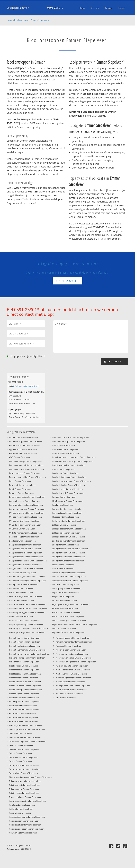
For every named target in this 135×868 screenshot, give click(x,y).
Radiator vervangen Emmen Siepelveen (69, 620)
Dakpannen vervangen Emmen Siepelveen (28, 581)
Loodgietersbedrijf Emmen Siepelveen (69, 553)
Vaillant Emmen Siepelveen (21, 809)
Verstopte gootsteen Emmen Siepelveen (27, 829)
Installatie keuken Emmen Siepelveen (68, 485)
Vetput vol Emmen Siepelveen (69, 646)
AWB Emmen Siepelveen (20, 457)
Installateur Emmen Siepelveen (66, 473)
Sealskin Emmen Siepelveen (21, 745)
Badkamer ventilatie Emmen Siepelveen (26, 469)
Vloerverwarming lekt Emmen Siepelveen (74, 658)
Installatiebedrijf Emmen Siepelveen (68, 493)
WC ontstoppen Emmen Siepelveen (71, 690)
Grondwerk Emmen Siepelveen (66, 449)
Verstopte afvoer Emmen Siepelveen (25, 825)
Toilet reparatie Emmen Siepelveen (24, 789)
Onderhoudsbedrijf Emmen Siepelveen (69, 576)
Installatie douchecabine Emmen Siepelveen (71, 481)
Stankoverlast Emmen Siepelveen (24, 757)
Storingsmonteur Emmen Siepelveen (25, 769)
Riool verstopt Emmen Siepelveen (24, 698)
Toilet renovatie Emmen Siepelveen (25, 785)
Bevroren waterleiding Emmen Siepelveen (27, 477)
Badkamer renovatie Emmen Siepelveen (27, 465)
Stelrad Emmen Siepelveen (21, 761)
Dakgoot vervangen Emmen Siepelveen (26, 568)
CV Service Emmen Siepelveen (22, 529)
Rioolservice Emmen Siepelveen (23, 706)
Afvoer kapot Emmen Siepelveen (23, 437)
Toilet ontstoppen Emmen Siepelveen (26, 781)
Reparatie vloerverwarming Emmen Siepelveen (30, 654)
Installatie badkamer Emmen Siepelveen (70, 477)
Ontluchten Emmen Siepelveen (66, 584)
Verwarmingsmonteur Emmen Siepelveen (74, 642)
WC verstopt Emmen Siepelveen (70, 694)
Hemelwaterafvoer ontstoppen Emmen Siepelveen (74, 457)
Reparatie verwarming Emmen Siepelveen (27, 650)
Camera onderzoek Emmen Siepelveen (26, 505)
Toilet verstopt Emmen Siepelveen (24, 793)
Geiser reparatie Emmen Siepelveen (25, 620)
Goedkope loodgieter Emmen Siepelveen (27, 632)
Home (10, 20)
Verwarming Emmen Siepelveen (23, 833)
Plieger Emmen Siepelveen (64, 596)
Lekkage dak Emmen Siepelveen (66, 533)
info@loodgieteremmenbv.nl (26, 386)
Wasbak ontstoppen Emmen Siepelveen (73, 670)
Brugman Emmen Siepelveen (22, 493)
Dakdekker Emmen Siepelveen (22, 541)
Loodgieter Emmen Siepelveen (65, 545)
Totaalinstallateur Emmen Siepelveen (25, 797)
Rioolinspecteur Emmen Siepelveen (25, 701)
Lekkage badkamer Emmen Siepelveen (69, 529)
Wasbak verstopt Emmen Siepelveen (72, 674)
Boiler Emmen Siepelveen (20, 481)
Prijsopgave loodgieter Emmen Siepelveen (71, 604)
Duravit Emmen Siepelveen (21, 592)
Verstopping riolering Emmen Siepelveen (27, 817)
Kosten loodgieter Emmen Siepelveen (69, 521)
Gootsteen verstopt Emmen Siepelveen (69, 441)
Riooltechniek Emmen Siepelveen (24, 717)
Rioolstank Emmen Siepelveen (22, 713)
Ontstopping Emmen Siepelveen (66, 588)
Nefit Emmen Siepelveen (63, 568)
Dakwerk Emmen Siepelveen (22, 588)
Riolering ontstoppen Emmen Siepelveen (27, 658)
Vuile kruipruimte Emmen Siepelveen (72, 666)
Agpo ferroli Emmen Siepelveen (23, 449)
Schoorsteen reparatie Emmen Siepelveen (27, 741)
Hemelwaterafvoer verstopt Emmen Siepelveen (73, 461)
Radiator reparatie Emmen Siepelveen (69, 616)
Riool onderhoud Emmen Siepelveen (25, 682)
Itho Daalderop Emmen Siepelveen (67, 501)
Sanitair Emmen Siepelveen (21, 733)
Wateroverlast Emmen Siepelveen (70, 682)
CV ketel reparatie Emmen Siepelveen (25, 517)
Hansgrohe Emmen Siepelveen (65, 453)
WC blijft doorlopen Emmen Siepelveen (73, 686)
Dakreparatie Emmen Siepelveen (23, 584)
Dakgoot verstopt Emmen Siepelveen (25, 565)
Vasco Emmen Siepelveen (20, 813)
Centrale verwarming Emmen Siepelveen (27, 509)
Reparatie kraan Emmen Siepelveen (25, 642)
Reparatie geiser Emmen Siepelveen (25, 638)
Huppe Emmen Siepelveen (64, 469)
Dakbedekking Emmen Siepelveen (24, 537)
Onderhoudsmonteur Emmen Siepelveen (70, 581)
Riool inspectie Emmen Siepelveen (24, 670)
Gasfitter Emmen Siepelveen (21, 600)
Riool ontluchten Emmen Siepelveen (25, 686)
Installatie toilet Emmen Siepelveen (67, 489)
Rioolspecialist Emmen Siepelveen (24, 709)
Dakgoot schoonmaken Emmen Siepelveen (28, 561)
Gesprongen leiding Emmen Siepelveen (26, 624)
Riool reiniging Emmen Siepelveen (24, 694)
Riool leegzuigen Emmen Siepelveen (25, 674)
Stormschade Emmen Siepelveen (23, 773)
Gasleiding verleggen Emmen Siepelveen (27, 612)
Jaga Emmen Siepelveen (62, 505)
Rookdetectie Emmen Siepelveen (24, 721)
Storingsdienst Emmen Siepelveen (24, 765)
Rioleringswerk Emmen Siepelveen (24, 662)
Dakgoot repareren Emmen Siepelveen (26, 557)
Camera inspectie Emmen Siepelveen (25, 501)
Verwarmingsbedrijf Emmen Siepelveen (73, 638)
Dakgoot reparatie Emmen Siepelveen (26, 553)
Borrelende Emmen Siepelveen (23, 485)
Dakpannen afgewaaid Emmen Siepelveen (28, 576)
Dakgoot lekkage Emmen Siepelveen (25, 545)
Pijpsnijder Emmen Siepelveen (65, 592)
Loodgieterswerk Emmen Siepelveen (68, 561)
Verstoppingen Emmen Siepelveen (24, 821)
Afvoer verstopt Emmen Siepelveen (25, 445)
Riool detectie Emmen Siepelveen (24, 666)
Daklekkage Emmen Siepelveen (23, 573)
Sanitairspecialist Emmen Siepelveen (25, 737)
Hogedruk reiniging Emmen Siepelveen (69, 465)
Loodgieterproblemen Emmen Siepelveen (70, 549)
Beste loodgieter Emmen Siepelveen (25, 473)
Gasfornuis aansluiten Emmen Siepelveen (27, 604)
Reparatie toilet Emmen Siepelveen (24, 646)
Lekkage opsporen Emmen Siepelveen (69, 537)
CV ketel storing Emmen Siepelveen (25, 521)
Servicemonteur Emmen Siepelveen (25, 749)
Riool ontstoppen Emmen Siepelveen (31, 20)
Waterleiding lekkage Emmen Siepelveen (73, 678)
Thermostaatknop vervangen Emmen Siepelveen (30, 777)
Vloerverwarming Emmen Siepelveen (72, 654)
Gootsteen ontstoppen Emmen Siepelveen (71, 437)
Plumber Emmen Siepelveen (64, 600)
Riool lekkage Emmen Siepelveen (24, 678)
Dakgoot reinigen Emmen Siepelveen (25, 549)
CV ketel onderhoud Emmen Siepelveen (27, 513)
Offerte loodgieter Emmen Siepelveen (69, 573)
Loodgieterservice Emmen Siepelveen (68, 557)
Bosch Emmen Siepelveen (20, 489)
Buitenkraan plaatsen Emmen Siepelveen (27, 497)
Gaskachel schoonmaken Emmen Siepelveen (29, 608)
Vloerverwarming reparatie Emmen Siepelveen (76, 662)
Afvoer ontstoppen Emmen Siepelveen (26, 441)
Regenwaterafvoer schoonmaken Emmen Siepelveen (75, 624)
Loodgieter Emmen (18, 8)
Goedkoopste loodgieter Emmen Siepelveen (28, 628)
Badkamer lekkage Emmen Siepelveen (26, 461)
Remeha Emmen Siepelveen (64, 628)
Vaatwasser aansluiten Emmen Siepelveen (28, 801)
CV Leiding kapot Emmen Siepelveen (25, 525)
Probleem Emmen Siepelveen (65, 608)
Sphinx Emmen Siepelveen (21, 753)
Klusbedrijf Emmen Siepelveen (65, 517)
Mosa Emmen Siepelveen (63, 565)
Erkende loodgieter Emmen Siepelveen (26, 596)
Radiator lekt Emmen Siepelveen (66, 612)
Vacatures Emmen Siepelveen (22, 805)
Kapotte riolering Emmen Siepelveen (68, 509)
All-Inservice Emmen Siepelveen (23, 453)
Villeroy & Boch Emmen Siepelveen (71, 650)
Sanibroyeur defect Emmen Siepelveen (26, 725)
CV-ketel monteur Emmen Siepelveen (25, 533)
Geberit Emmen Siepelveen (21, 616)
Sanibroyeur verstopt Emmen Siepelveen (27, 729)
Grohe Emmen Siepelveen (63, 445)
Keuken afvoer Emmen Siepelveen (67, 513)
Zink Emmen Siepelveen (66, 698)
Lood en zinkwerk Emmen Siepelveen (69, 541)
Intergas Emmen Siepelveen (64, 497)
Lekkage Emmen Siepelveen (64, 525)
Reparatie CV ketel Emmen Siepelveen (69, 632)
